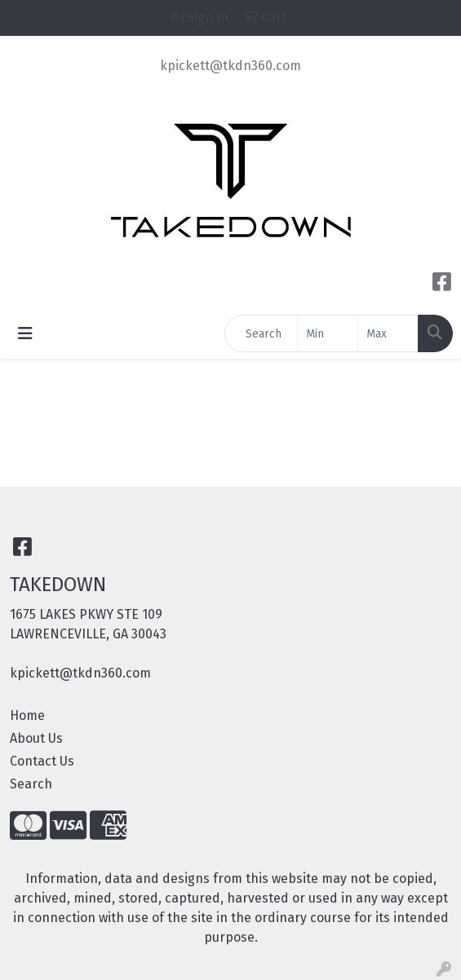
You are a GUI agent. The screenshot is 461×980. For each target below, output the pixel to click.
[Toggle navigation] (25, 333)
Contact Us (42, 761)
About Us (36, 738)
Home (27, 715)
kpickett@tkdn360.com (230, 66)
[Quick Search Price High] (388, 333)
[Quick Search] (261, 333)
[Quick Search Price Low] (328, 333)
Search (31, 784)
